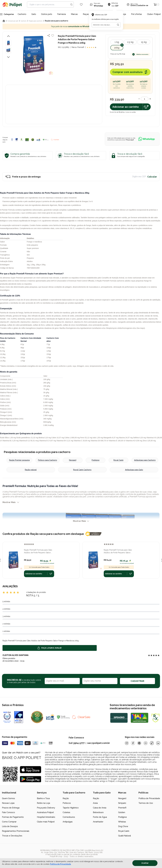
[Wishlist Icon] (81, 5)
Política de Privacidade (149, 798)
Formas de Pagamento (13, 817)
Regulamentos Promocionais (16, 831)
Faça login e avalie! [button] (50, 648)
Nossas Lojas (8, 803)
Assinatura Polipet (45, 812)
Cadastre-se (143, 5)
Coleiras (66, 812)
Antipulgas (68, 822)
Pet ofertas (137, 14)
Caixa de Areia (100, 808)
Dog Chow (123, 826)
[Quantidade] (145, 99)
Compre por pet (13, 21)
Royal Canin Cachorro (82, 470)
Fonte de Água (100, 817)
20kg (117, 48)
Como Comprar (9, 822)
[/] (145, 853)
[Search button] (71, 5)
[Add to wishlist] (53, 36)
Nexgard (73, 460)
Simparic (122, 803)
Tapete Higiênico (71, 808)
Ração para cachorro (36, 21)
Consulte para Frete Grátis (39, 567)
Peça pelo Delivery (46, 808)
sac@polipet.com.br (99, 743)
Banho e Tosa (43, 798)
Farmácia (62, 14)
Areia (95, 803)
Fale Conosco (8, 812)
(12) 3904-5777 (77, 743)
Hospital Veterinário (46, 817)
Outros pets (47, 14)
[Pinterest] (139, 743)
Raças (86, 14)
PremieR (122, 808)
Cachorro (22, 14)
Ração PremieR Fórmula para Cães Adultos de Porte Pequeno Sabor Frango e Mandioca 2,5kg (118, 551)
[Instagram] (127, 743)
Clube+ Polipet (154, 14)
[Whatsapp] (146, 743)
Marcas (74, 14)
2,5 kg (130, 42)
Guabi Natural (125, 836)
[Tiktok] (152, 743)
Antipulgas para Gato (134, 470)
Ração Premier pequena (19, 460)
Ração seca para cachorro (56, 21)
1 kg (117, 42)
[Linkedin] (158, 743)
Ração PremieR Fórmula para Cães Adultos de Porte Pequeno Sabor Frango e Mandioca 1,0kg (38, 551)
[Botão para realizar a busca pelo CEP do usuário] (118, 25)
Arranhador (98, 822)
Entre (133, 5)
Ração (66, 798)
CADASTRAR (137, 681)
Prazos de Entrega (11, 808)
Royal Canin (118, 460)
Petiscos (67, 803)
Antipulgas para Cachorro (145, 460)
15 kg (144, 42)
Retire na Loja (43, 803)
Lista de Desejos (10, 826)
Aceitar (145, 863)
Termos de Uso (146, 803)
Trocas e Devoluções (12, 836)
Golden (122, 812)
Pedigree (96, 460)
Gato (34, 14)
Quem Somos (8, 798)
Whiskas (122, 822)
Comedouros (69, 817)
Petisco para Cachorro (48, 460)
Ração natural (31, 470)
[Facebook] (133, 743)
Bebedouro (98, 812)
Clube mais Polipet (46, 822)
